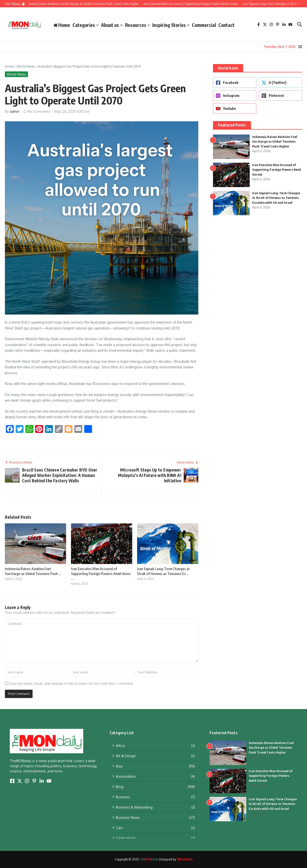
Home (9, 66)
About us (112, 25)
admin (15, 111)
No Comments (39, 111)
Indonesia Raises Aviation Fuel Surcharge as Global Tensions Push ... (33, 571)
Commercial (204, 25)
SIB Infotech (184, 859)
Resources (137, 25)
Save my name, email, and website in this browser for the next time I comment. (71, 683)
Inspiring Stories (171, 25)
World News (26, 66)
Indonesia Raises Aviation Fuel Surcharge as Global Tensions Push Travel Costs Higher (275, 141)
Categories (86, 25)
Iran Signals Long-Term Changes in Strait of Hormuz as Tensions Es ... (163, 571)
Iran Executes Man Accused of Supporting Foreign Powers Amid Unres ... (101, 573)
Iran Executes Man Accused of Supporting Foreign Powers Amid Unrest (277, 170)
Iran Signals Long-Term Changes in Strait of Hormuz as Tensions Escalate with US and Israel (276, 198)
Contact (226, 25)
